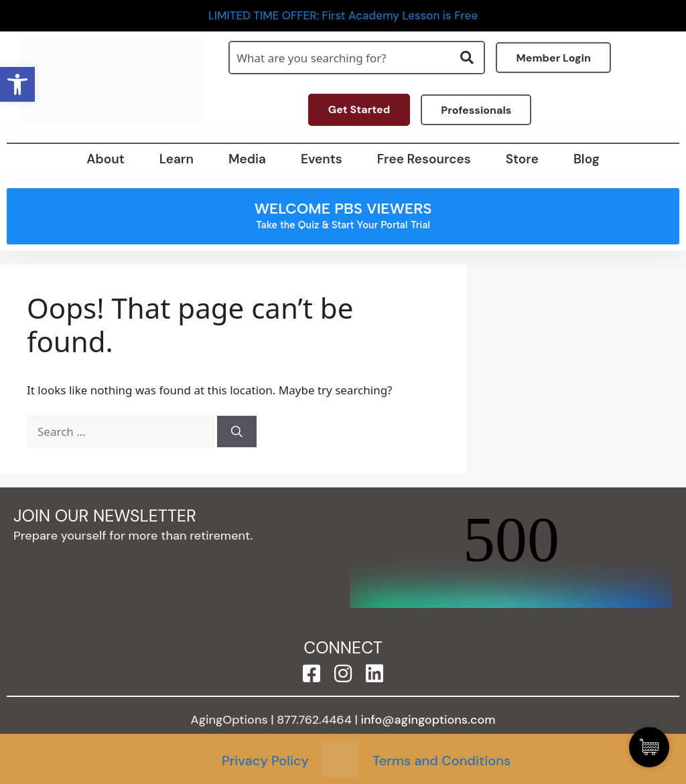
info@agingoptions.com (428, 720)
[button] (17, 84)
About (105, 159)
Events (322, 159)
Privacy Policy (265, 761)
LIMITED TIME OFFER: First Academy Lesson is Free (343, 16)
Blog (587, 159)
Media (247, 159)
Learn (177, 159)
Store (522, 159)
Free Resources (424, 159)
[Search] (237, 432)
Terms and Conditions (441, 761)
